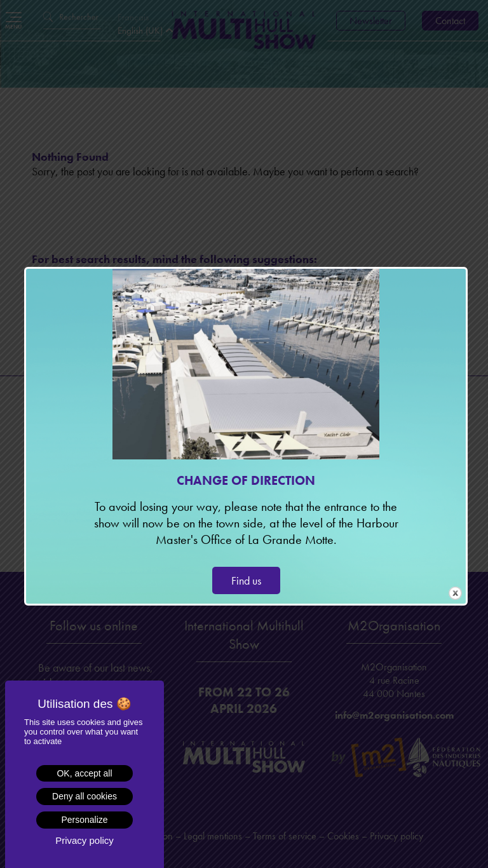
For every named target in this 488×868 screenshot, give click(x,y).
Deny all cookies (85, 796)
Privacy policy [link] (85, 840)
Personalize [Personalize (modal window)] (84, 820)
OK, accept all (84, 773)
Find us (246, 580)
